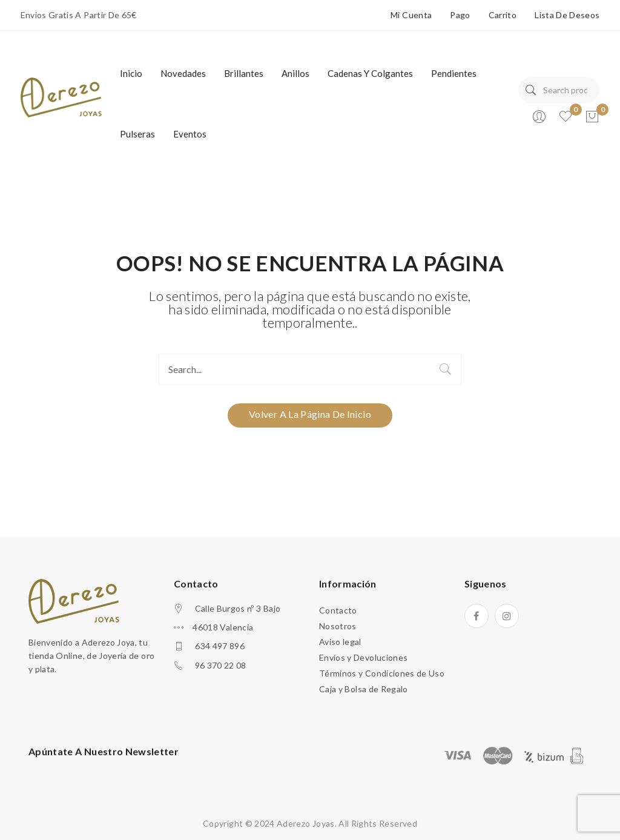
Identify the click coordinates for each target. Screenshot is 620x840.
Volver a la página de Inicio (310, 414)
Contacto (338, 610)
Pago (460, 15)
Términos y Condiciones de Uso (382, 673)
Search (531, 90)
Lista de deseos (567, 15)
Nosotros (338, 626)
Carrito (503, 15)
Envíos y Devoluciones (363, 657)
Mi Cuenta (411, 15)
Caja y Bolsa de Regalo (364, 689)
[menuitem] (131, 73)
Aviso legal (340, 642)
